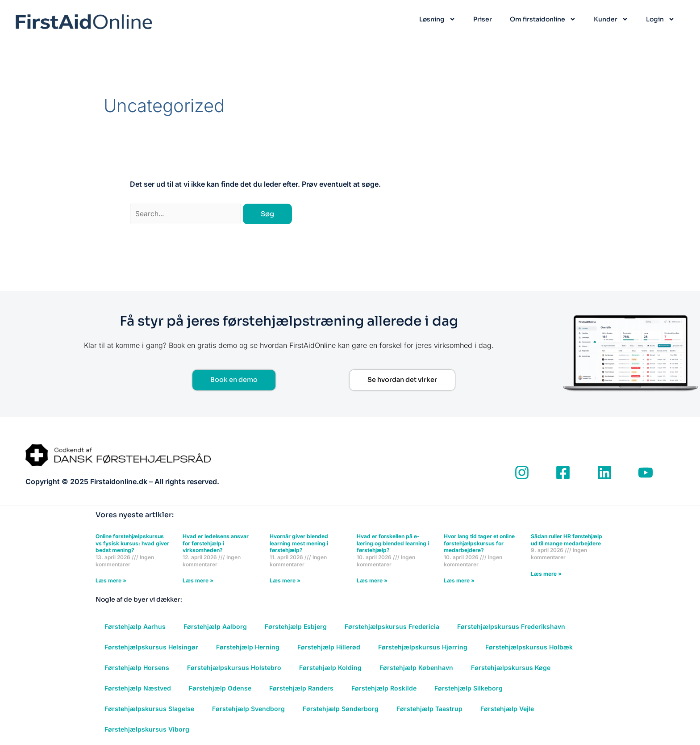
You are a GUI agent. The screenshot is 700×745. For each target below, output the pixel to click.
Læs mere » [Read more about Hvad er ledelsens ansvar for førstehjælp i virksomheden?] (198, 581)
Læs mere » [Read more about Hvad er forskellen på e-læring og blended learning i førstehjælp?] (372, 581)
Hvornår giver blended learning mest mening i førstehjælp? (299, 544)
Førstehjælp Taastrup (429, 709)
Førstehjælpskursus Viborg (147, 730)
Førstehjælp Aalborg (215, 627)
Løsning (437, 19)
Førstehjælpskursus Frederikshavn (511, 627)
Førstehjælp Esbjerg (296, 627)
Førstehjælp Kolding (330, 668)
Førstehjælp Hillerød (329, 648)
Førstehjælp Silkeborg (469, 689)
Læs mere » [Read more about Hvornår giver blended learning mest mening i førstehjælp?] (285, 581)
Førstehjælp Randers (301, 689)
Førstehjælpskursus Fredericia (392, 627)
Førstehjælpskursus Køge (511, 668)
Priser (483, 19)
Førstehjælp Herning (248, 648)
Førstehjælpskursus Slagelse (149, 709)
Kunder (611, 19)
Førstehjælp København (416, 668)
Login (660, 19)
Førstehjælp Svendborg (248, 709)
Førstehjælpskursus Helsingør (151, 648)
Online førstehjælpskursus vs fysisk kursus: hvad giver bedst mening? (132, 544)
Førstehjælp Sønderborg (341, 709)
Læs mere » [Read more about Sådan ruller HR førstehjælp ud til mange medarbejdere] (546, 574)
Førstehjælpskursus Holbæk (529, 648)
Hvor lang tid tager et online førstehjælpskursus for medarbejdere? (479, 544)
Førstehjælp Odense (220, 689)
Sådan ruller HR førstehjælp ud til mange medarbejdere (567, 541)
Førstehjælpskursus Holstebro (234, 668)
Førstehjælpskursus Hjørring (423, 648)
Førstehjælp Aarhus (135, 627)
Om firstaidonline (543, 19)
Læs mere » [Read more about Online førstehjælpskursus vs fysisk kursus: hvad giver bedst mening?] (111, 581)
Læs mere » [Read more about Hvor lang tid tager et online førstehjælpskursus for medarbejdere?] (459, 581)
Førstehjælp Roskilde (384, 689)
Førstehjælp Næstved (138, 689)
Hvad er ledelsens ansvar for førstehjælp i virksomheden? (216, 544)
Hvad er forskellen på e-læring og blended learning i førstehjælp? (393, 544)
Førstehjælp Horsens (137, 668)
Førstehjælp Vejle (507, 709)
